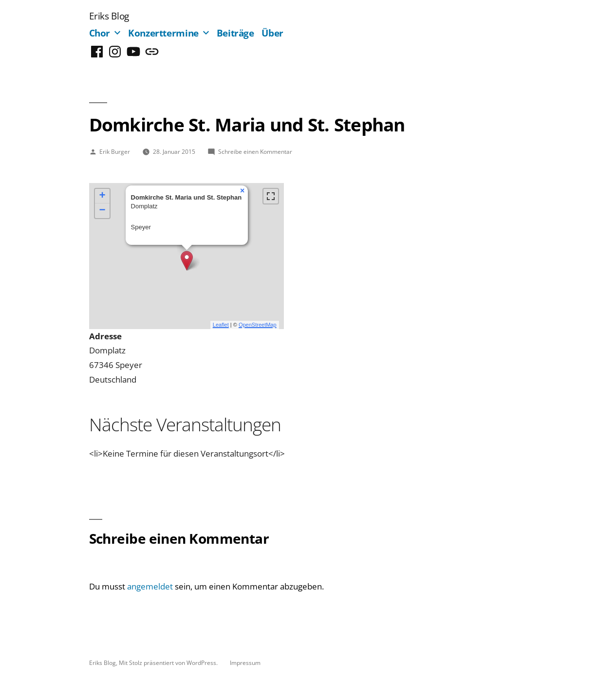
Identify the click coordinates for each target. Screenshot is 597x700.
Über (272, 33)
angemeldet (150, 586)
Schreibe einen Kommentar (255, 151)
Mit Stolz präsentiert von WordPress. (169, 663)
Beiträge (235, 33)
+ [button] (102, 196)
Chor (100, 33)
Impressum (245, 663)
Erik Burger (115, 151)
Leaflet (221, 325)
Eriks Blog (109, 16)
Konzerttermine (163, 33)
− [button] (102, 211)
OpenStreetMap (258, 325)
